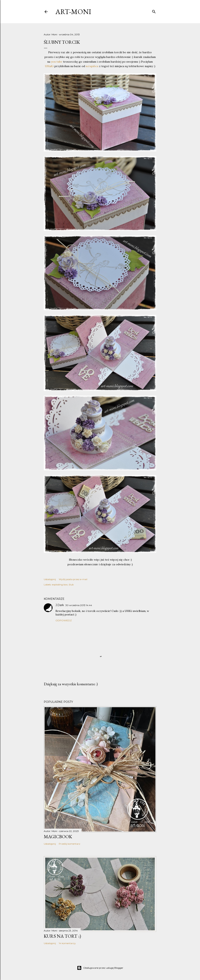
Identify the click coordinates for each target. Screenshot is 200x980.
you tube (57, 62)
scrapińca (92, 66)
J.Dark (60, 605)
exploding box (60, 585)
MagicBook (58, 837)
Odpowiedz (64, 620)
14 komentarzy (67, 943)
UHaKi (50, 66)
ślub (71, 585)
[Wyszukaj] (154, 11)
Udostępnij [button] (50, 579)
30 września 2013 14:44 (79, 605)
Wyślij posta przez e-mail (73, 579)
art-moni (73, 12)
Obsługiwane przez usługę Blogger (100, 968)
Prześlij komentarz (70, 844)
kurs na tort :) (62, 936)
